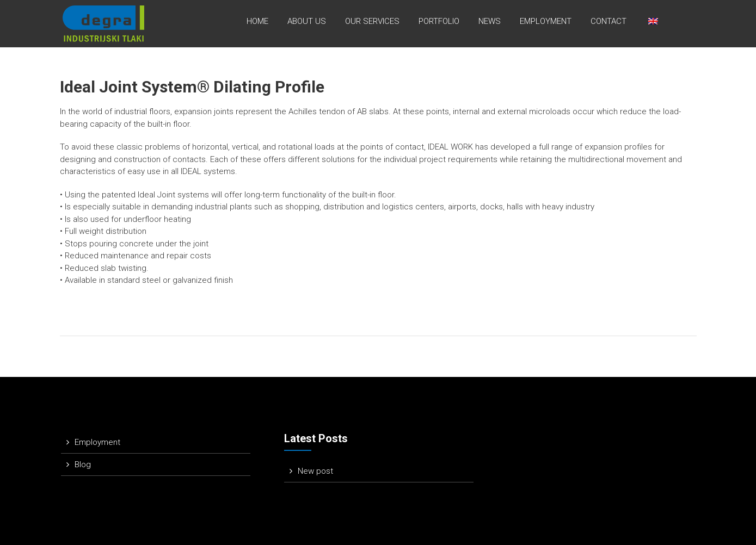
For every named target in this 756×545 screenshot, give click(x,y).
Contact (609, 21)
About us (307, 21)
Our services (372, 21)
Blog (83, 465)
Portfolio (439, 21)
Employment (546, 21)
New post (315, 471)
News (490, 21)
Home (257, 21)
